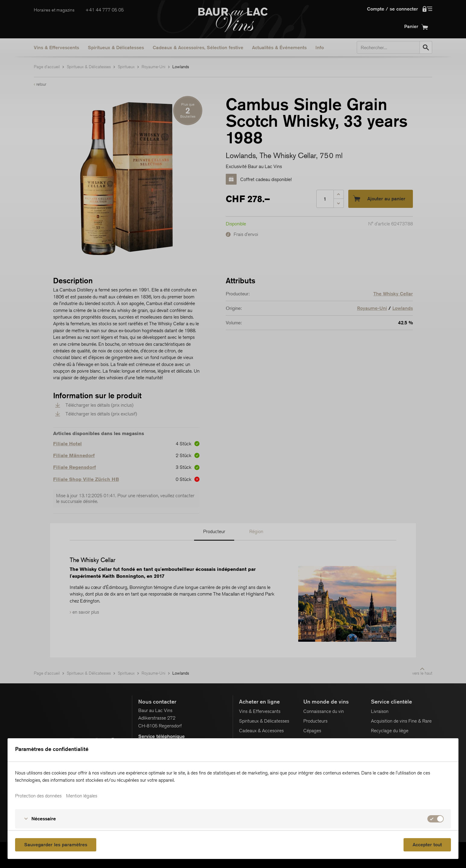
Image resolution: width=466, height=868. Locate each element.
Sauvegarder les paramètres (56, 845)
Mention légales (82, 796)
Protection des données (38, 796)
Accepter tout (427, 845)
